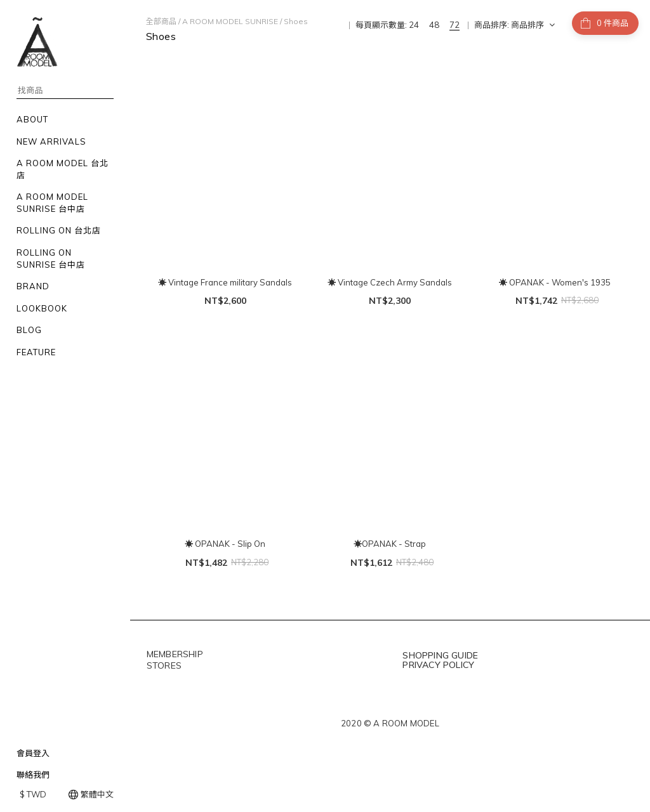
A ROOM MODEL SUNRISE (230, 21)
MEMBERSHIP (175, 654)
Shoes (296, 21)
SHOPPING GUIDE (440, 655)
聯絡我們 (33, 775)
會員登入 (33, 753)
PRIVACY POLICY (438, 665)
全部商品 (161, 21)
